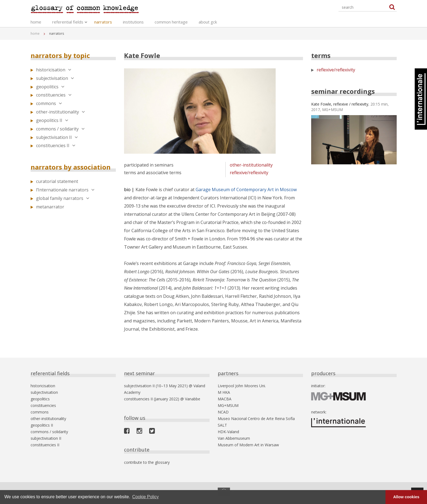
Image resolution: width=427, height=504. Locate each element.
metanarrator (50, 207)
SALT (222, 425)
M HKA (224, 392)
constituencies (54, 95)
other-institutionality (61, 112)
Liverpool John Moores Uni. (242, 386)
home (36, 22)
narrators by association (71, 167)
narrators (103, 22)
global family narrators (63, 198)
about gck (208, 22)
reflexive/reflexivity (249, 173)
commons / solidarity (60, 129)
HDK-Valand (228, 432)
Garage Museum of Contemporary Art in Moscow (246, 190)
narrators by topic (60, 55)
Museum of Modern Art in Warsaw (248, 445)
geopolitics (50, 87)
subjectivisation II (57, 137)
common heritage (171, 22)
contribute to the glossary (147, 462)
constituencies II (56, 145)
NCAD (223, 412)
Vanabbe (193, 399)
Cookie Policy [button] (145, 497)
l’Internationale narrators (65, 190)
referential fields (68, 22)
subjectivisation (55, 78)
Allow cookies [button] (406, 497)
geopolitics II (52, 120)
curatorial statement (57, 181)
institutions (133, 22)
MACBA (225, 399)
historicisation (54, 70)
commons (49, 103)
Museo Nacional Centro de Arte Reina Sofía (256, 419)
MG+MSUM (228, 405)
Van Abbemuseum (234, 438)
